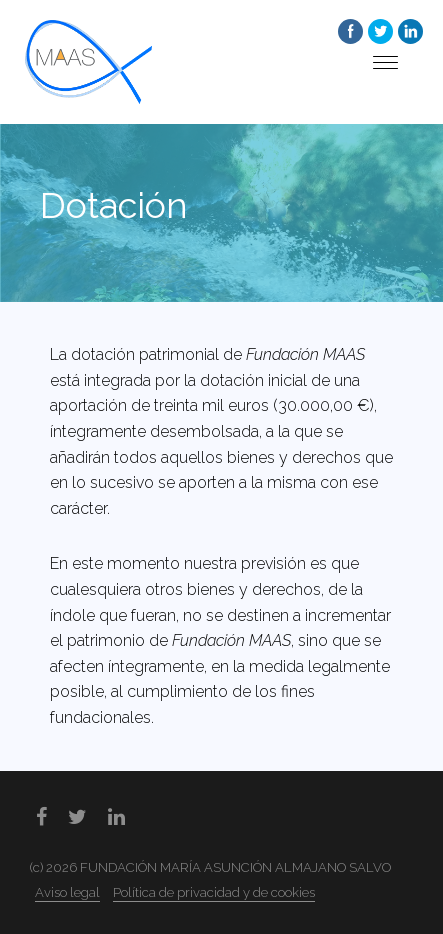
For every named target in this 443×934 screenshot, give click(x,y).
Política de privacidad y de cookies (214, 892)
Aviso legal (67, 892)
